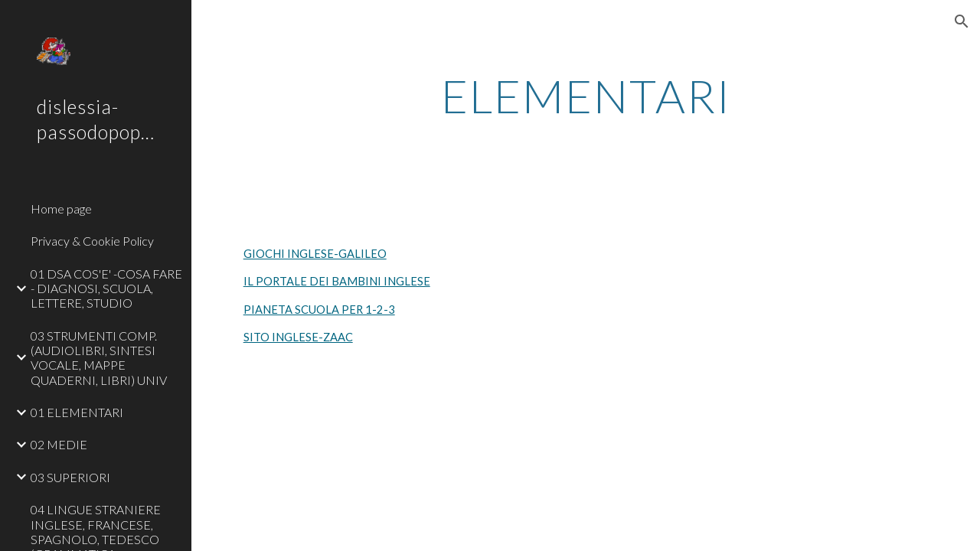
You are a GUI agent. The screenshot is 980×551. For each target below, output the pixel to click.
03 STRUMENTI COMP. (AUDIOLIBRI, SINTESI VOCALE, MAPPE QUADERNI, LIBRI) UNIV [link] (99, 358)
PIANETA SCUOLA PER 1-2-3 (319, 310)
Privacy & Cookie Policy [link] (92, 241)
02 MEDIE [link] (59, 444)
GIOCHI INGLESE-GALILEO (315, 254)
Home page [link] (61, 209)
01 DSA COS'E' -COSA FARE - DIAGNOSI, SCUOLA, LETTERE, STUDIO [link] (106, 289)
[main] (586, 96)
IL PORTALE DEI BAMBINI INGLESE (337, 281)
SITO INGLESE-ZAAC (298, 337)
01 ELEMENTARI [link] (77, 412)
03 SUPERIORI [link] (70, 477)
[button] (962, 21)
